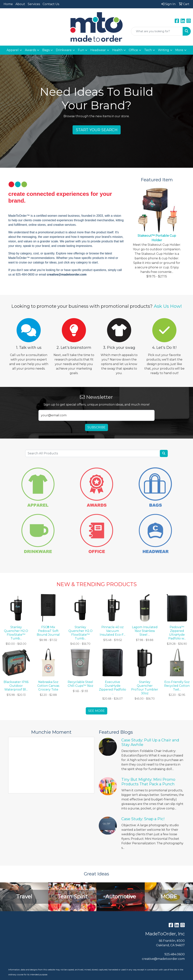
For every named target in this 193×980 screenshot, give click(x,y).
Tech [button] (148, 50)
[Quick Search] (157, 31)
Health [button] (117, 50)
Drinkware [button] (64, 50)
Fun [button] (81, 50)
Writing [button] (164, 50)
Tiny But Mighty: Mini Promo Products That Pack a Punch (148, 782)
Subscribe (96, 427)
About (20, 4)
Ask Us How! (168, 306)
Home (8, 4)
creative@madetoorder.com (163, 959)
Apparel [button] (13, 50)
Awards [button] (30, 50)
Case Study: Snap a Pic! (143, 819)
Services (34, 4)
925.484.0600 (175, 954)
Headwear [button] (98, 50)
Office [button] (133, 50)
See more (96, 711)
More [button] (179, 50)
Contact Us (51, 4)
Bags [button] (46, 50)
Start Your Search (97, 130)
